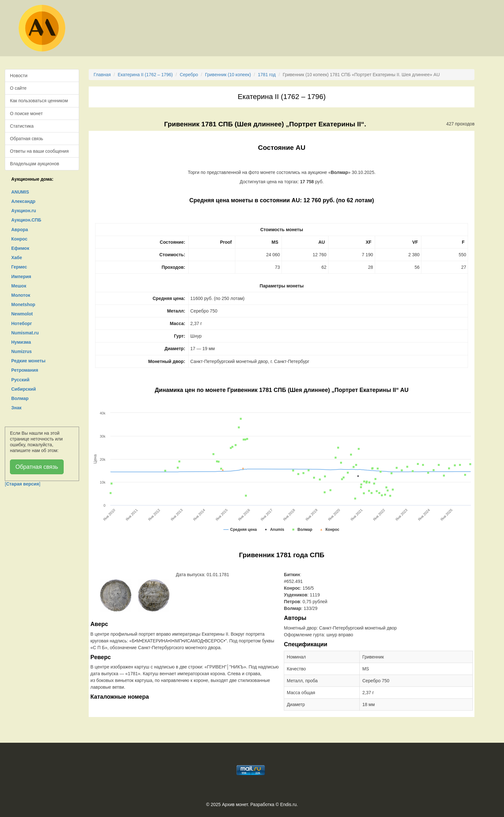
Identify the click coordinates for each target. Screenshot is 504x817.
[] (22, 484)
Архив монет (235, 804)
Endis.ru (288, 804)
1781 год (267, 75)
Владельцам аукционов (35, 164)
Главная (102, 75)
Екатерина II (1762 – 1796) (145, 75)
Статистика (22, 126)
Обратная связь (27, 139)
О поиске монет (26, 113)
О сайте (18, 88)
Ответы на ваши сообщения (39, 151)
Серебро (189, 75)
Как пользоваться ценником (39, 101)
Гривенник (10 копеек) (228, 75)
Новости (19, 76)
